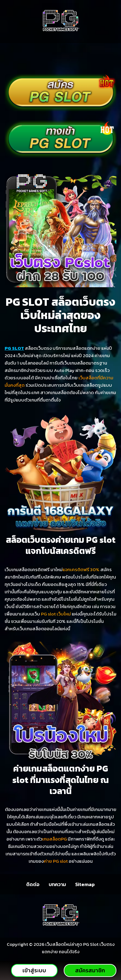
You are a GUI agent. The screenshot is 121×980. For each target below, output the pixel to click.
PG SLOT (14, 348)
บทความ (57, 884)
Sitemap (85, 884)
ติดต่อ (33, 884)
